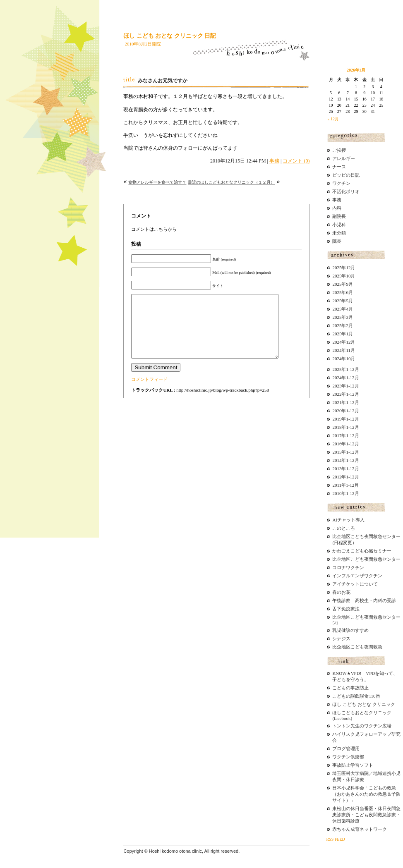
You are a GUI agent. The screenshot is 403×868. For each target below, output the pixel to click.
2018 (337, 427)
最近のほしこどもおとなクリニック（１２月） (231, 182)
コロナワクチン (348, 567)
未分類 (339, 233)
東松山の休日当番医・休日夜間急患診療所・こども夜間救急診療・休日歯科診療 (366, 815)
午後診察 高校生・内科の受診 (364, 600)
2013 (337, 469)
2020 (337, 411)
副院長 (339, 216)
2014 (337, 460)
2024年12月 (344, 342)
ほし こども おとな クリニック (363, 704)
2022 (337, 394)
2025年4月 (343, 309)
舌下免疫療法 (346, 609)
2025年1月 (343, 334)
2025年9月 (343, 284)
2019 (337, 419)
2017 (337, 435)
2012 (337, 477)
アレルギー (344, 158)
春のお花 (341, 592)
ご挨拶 (339, 150)
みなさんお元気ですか (163, 81)
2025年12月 (344, 268)
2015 (337, 452)
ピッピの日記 (346, 175)
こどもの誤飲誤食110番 (356, 696)
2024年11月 (344, 350)
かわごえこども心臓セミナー (362, 551)
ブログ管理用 (346, 748)
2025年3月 (343, 317)
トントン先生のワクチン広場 (362, 726)
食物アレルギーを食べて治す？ (157, 182)
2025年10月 (344, 276)
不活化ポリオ (346, 191)
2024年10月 (344, 359)
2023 (337, 386)
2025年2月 (343, 325)
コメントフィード (149, 392)
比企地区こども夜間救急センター (366, 559)
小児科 (339, 225)
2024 (337, 378)
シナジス (341, 638)
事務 (274, 161)
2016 (337, 444)
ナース (339, 167)
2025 (337, 369)
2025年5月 (343, 301)
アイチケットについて (355, 584)
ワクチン (341, 183)
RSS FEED (335, 839)
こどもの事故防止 (350, 688)
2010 (337, 493)
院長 (337, 241)
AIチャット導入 (348, 520)
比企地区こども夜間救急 (357, 647)
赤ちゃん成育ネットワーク (360, 829)
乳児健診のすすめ (350, 630)
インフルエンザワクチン (357, 576)
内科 (337, 208)
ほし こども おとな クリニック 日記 (170, 36)
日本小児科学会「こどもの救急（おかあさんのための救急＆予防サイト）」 (366, 794)
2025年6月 (343, 292)
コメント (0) (296, 161)
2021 (337, 402)
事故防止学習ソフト (353, 765)
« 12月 (333, 119)
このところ (344, 528)
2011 (337, 485)
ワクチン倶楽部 (348, 757)
